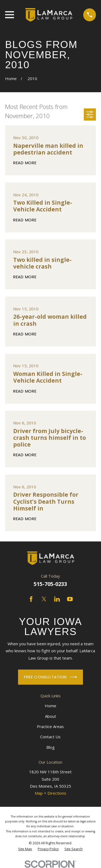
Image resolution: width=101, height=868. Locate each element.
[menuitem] (25, 849)
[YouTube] (70, 599)
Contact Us (50, 737)
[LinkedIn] (57, 599)
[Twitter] (44, 599)
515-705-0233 (50, 584)
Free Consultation (50, 677)
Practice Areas (50, 726)
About (50, 716)
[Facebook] (31, 599)
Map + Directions (50, 793)
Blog (50, 747)
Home (50, 706)
